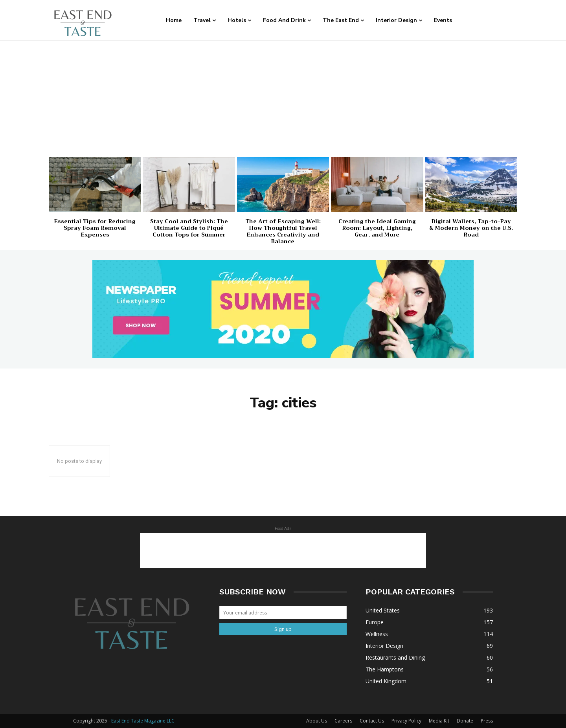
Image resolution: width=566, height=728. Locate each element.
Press (487, 721)
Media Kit (439, 721)
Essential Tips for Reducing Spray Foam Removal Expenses (95, 228)
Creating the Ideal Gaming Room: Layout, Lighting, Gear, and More (377, 228)
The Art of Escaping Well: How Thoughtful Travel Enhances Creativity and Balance (283, 231)
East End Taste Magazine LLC (143, 721)
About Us (317, 721)
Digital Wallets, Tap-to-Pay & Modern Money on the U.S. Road (471, 228)
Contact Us (372, 721)
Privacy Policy (406, 721)
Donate (465, 721)
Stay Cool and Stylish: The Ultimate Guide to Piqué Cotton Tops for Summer (189, 228)
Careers (343, 721)
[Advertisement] (283, 96)
